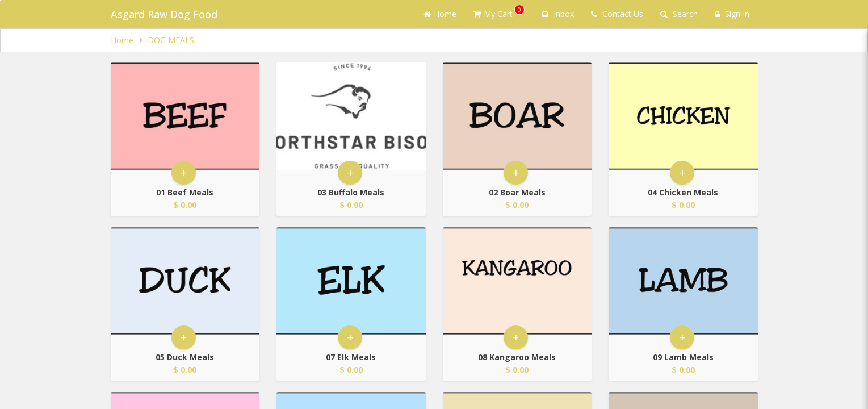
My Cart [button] (499, 12)
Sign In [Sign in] (732, 14)
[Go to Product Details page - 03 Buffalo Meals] (351, 116)
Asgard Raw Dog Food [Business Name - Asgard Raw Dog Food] (164, 14)
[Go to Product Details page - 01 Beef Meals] (185, 116)
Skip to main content (0, 0)
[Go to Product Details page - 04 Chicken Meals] (683, 116)
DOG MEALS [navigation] (171, 40)
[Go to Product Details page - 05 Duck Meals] (185, 281)
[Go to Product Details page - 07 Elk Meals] (351, 281)
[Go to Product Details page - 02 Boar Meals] (517, 116)
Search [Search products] (679, 14)
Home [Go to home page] (440, 14)
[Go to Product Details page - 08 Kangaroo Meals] (517, 281)
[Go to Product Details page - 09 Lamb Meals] (683, 281)
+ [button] (184, 172)
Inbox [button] (558, 14)
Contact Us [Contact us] (617, 14)
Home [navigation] (123, 40)
